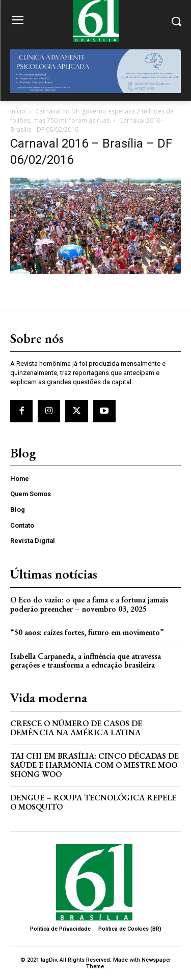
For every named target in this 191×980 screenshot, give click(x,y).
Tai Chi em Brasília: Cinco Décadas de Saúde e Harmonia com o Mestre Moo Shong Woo (94, 765)
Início (18, 111)
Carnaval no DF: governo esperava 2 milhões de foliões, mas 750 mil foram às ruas (92, 116)
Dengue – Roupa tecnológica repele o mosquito (93, 802)
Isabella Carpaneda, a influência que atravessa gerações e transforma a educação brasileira (86, 661)
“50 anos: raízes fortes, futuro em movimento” (87, 632)
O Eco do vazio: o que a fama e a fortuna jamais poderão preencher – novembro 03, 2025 (89, 604)
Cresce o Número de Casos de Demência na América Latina (76, 728)
